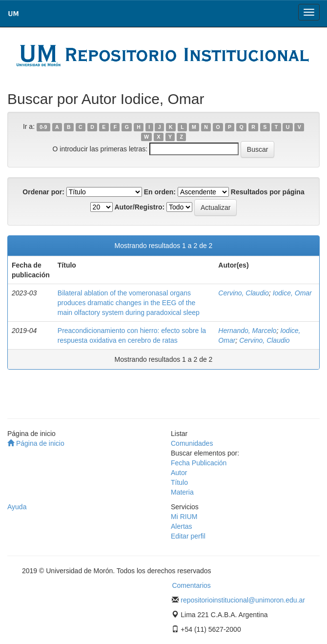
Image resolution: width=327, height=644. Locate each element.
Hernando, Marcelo (247, 331)
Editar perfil (188, 536)
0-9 (43, 127)
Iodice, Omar (292, 293)
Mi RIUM (184, 517)
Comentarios (191, 585)
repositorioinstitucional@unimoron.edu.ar (243, 600)
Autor (179, 473)
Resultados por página (268, 192)
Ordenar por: (43, 192)
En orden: (160, 192)
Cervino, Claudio (244, 293)
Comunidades (192, 443)
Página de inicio (36, 443)
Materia (182, 492)
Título (179, 482)
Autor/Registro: (139, 207)
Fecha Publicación (199, 463)
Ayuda (17, 507)
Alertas (182, 526)
